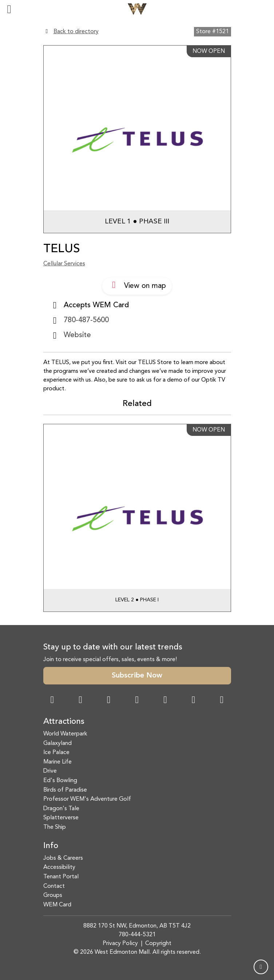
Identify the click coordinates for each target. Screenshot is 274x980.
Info (51, 846)
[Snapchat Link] (109, 701)
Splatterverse (61, 818)
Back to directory (76, 32)
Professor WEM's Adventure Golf (87, 799)
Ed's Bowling (60, 781)
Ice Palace (56, 753)
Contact (54, 886)
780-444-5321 (137, 935)
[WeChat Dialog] (165, 701)
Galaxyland (57, 743)
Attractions (64, 722)
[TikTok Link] (194, 701)
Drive (50, 771)
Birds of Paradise (65, 790)
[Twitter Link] (137, 701)
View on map (137, 285)
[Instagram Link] (80, 701)
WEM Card (57, 905)
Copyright (158, 944)
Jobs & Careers (63, 858)
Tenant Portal (61, 877)
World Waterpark (65, 734)
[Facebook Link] (52, 701)
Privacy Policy (120, 944)
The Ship (55, 827)
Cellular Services (64, 264)
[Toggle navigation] (9, 9)
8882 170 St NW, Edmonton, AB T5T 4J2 (137, 926)
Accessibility (59, 867)
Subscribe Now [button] (137, 676)
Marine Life (57, 762)
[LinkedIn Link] (222, 701)
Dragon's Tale (61, 809)
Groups (53, 895)
